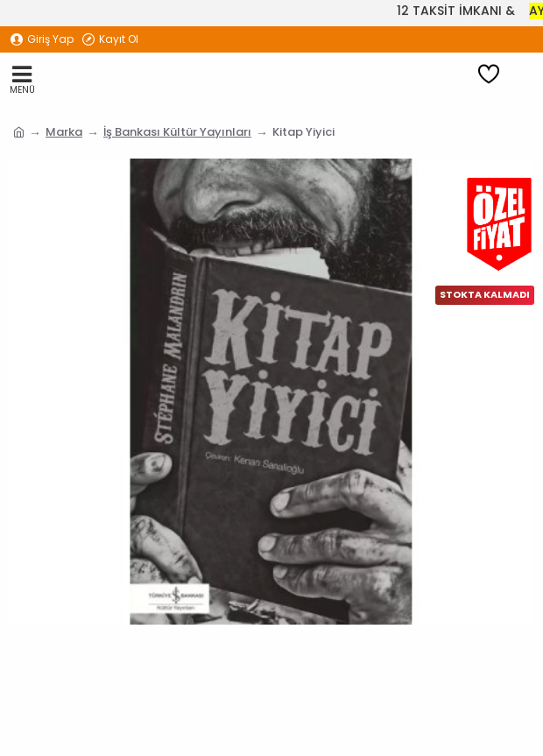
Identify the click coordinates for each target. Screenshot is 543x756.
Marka (64, 132)
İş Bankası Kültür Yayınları (177, 132)
